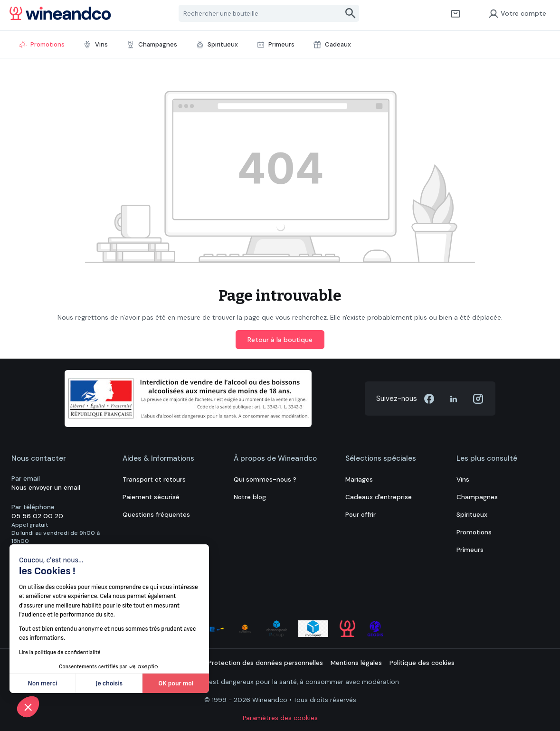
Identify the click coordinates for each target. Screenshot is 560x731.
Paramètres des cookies (280, 718)
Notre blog (250, 497)
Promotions (474, 532)
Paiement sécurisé (151, 497)
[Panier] (456, 13)
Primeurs (470, 550)
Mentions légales (356, 663)
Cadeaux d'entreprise (379, 497)
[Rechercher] (351, 13)
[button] (28, 707)
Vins (463, 479)
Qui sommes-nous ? (265, 479)
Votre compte (517, 13)
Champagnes (477, 497)
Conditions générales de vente (153, 663)
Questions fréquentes (156, 515)
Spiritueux (472, 515)
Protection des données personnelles (266, 663)
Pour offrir (361, 515)
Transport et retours (154, 479)
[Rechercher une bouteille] (261, 13)
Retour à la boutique (280, 340)
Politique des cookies (422, 663)
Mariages (359, 479)
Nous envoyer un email (46, 488)
